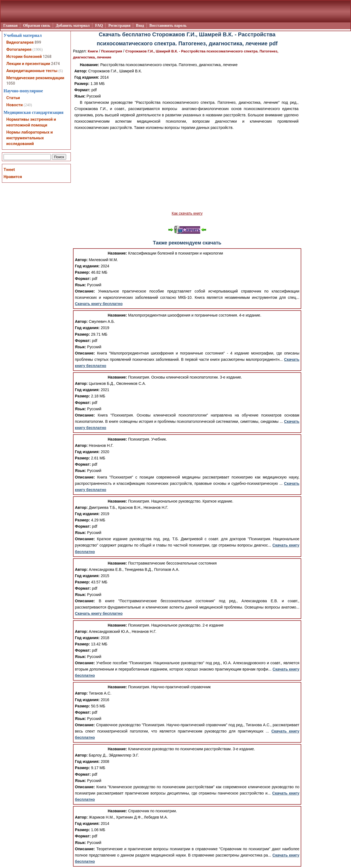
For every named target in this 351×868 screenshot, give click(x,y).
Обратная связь (37, 26)
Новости (14, 105)
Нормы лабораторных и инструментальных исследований (30, 138)
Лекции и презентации (28, 64)
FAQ (99, 26)
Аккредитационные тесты (32, 71)
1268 (47, 57)
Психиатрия (112, 51)
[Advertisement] (187, 171)
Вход (140, 26)
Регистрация (119, 26)
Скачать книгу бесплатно (99, 304)
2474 (55, 64)
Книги (93, 51)
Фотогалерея (19, 49)
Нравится (13, 177)
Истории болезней (24, 57)
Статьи (13, 98)
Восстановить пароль (168, 26)
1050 (11, 83)
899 (38, 42)
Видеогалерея (20, 42)
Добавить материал (73, 26)
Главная (10, 26)
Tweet (9, 170)
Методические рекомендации (35, 78)
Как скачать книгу (187, 213)
